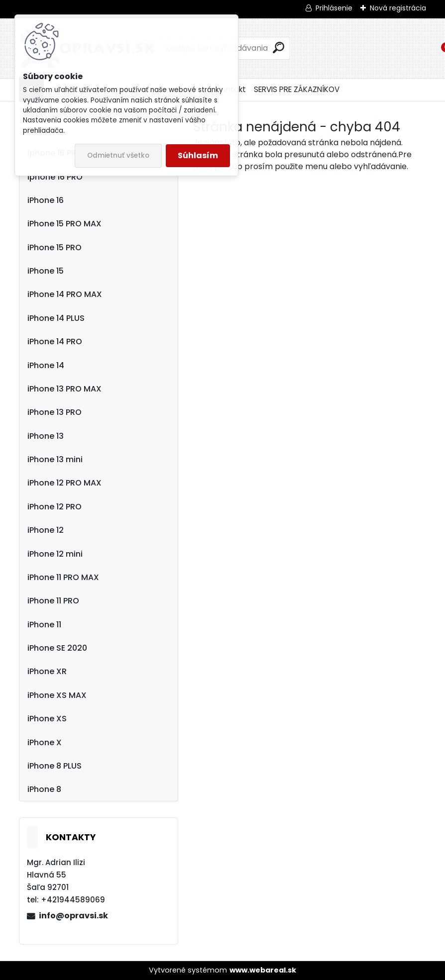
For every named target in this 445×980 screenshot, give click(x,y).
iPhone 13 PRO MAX (64, 389)
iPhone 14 (46, 365)
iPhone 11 (44, 625)
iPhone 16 (46, 200)
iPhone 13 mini (55, 459)
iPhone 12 (46, 530)
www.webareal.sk (263, 970)
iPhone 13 (46, 436)
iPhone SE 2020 (57, 648)
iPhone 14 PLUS (56, 318)
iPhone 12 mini (55, 554)
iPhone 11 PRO (53, 601)
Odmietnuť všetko (118, 155)
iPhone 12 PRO (55, 507)
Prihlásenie (334, 8)
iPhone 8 (44, 789)
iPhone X (45, 742)
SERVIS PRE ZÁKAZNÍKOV (297, 89)
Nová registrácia (398, 8)
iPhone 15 (46, 271)
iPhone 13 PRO (55, 412)
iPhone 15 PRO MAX (64, 224)
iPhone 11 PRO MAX (63, 577)
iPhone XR (47, 671)
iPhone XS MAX (57, 695)
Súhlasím (198, 155)
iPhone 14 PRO (55, 342)
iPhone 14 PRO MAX (65, 294)
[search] (278, 48)
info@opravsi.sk (73, 916)
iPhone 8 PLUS (55, 766)
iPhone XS (47, 719)
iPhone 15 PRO (55, 247)
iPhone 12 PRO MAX (64, 483)
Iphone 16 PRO (55, 177)
